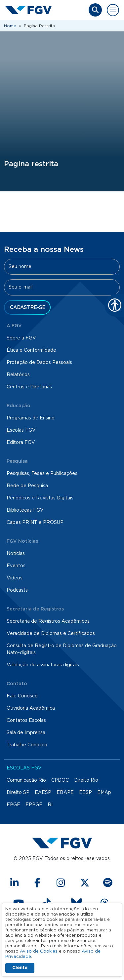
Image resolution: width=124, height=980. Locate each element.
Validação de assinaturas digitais (43, 665)
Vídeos (15, 578)
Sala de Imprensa (26, 733)
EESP (85, 793)
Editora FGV (21, 443)
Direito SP (18, 793)
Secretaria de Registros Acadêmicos (48, 621)
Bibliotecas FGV (25, 510)
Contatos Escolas (26, 721)
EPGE (13, 805)
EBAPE (65, 793)
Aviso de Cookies (39, 951)
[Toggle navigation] (113, 10)
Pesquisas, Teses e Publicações (42, 474)
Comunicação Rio (26, 780)
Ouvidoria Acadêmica (31, 708)
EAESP (43, 793)
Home (10, 26)
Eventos (16, 566)
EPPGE (34, 805)
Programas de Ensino (31, 418)
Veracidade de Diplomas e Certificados (51, 634)
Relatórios (18, 375)
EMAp (104, 793)
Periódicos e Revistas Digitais (40, 498)
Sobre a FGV (21, 338)
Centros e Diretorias (29, 387)
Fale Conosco (22, 696)
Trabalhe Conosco (27, 745)
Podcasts (17, 590)
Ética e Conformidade (31, 350)
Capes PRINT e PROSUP (35, 523)
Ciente (20, 968)
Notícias (16, 554)
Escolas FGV (21, 430)
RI (50, 805)
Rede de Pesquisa (27, 486)
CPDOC (60, 780)
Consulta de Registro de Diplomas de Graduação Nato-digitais (62, 649)
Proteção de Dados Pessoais (39, 363)
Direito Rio (86, 780)
